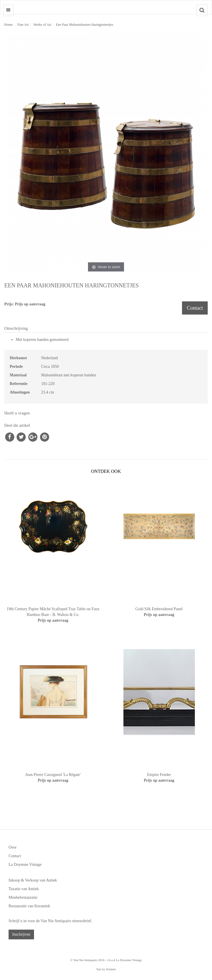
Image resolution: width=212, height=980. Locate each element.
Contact (195, 308)
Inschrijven (21, 934)
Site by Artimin (106, 969)
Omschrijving (16, 328)
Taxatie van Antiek (24, 889)
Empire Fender (159, 775)
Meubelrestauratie (23, 897)
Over (13, 847)
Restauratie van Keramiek (29, 906)
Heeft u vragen (17, 413)
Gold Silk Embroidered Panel (159, 609)
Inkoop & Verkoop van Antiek (33, 880)
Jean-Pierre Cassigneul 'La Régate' (53, 775)
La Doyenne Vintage (25, 865)
